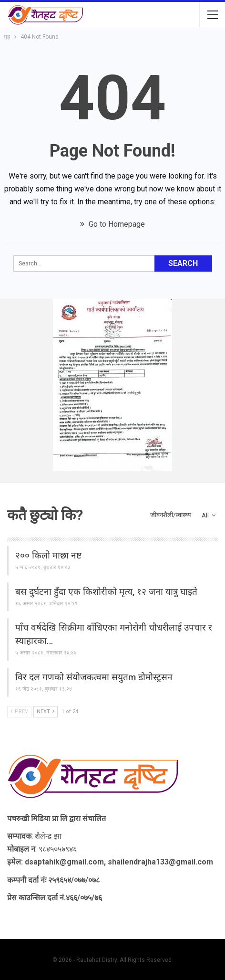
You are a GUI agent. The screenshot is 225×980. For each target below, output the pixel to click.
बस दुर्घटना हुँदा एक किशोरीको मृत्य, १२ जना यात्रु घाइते (106, 592)
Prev (19, 711)
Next (46, 711)
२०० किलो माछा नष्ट (48, 555)
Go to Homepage (112, 224)
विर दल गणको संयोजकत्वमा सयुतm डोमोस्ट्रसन (94, 677)
